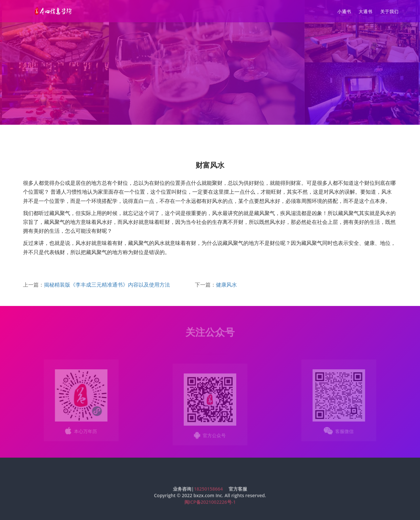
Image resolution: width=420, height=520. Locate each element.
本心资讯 (82, 138)
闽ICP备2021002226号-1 (210, 504)
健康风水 (226, 285)
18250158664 (208, 491)
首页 (61, 138)
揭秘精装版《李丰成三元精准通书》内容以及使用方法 (107, 285)
